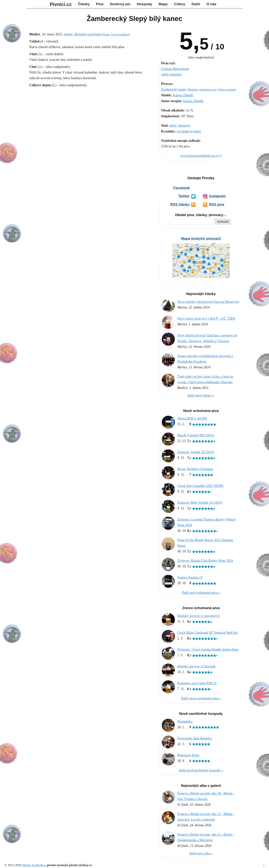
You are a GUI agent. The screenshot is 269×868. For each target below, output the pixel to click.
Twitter (184, 196)
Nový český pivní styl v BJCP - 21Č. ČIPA (206, 319)
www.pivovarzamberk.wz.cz (199, 156)
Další (196, 4)
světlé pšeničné (171, 74)
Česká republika (227, 90)
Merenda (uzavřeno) (88, 34)
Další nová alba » (201, 853)
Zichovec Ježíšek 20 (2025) (196, 452)
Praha (106, 34)
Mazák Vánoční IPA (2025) (196, 435)
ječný (173, 126)
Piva (100, 4)
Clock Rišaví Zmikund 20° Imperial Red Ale (207, 633)
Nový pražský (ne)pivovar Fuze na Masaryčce (208, 302)
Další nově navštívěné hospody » (201, 770)
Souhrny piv (120, 4)
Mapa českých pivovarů (201, 238)
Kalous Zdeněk (183, 95)
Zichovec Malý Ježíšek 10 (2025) (200, 503)
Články (84, 4)
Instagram (217, 196)
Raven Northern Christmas (195, 469)
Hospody (144, 4)
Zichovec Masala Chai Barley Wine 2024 (205, 561)
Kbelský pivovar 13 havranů (196, 666)
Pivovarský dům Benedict (195, 738)
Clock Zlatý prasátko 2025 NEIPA (200, 486)
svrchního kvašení (189, 131)
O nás (211, 4)
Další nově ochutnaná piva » (201, 593)
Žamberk (193, 90)
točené (68, 34)
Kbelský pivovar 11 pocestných (198, 616)
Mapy (163, 4)
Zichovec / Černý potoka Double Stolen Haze (208, 650)
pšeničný (184, 126)
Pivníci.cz (61, 4)
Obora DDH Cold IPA (192, 418)
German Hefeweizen (175, 69)
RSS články (180, 204)
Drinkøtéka (185, 722)
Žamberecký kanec (174, 89)
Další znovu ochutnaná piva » (201, 698)
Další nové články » (201, 395)
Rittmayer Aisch (188, 755)
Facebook (182, 188)
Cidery (180, 4)
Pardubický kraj (208, 90)
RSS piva (217, 204)
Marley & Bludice (34, 865)
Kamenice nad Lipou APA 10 (197, 683)
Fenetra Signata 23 (190, 577)
